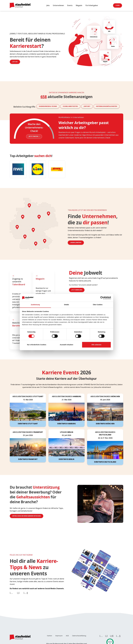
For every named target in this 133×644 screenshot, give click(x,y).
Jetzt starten (34, 136)
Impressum (59, 636)
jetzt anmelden (77, 290)
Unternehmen (58, 5)
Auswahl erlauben (66, 345)
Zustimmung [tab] (35, 305)
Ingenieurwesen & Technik (48, 106)
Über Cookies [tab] (98, 305)
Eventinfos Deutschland (105, 462)
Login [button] (118, 5)
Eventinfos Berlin (66, 459)
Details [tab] (66, 305)
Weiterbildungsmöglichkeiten (107, 106)
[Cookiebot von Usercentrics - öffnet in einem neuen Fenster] (102, 298)
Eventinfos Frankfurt (28, 459)
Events (70, 5)
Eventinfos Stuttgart (28, 424)
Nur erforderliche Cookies (37, 345)
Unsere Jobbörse (76, 243)
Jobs (48, 5)
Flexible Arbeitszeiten (70, 106)
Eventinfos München (105, 424)
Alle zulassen (96, 345)
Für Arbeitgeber (92, 5)
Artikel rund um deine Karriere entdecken (26, 516)
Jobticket (87, 106)
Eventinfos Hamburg (67, 424)
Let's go (15, 62)
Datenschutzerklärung (79, 636)
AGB (67, 636)
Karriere (49, 636)
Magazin (79, 5)
